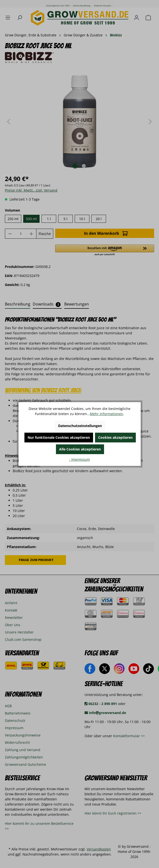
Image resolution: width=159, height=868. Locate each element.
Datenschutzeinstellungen (80, 426)
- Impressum (79, 459)
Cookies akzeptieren (115, 437)
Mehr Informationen (106, 414)
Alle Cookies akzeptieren (80, 449)
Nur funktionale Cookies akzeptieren (59, 437)
